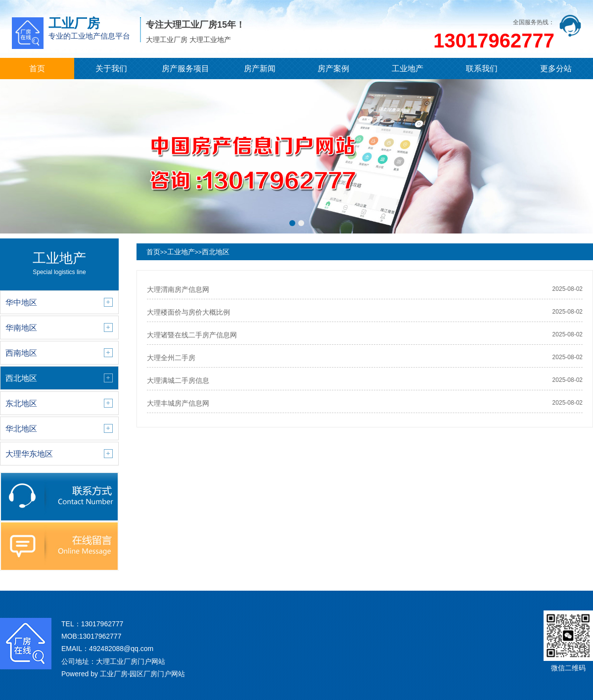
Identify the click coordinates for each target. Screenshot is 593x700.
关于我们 (111, 69)
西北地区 (216, 252)
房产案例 (333, 69)
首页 (37, 69)
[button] (292, 223)
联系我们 (482, 69)
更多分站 (556, 69)
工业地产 (408, 69)
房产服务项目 (185, 69)
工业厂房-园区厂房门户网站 (143, 674)
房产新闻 (260, 69)
